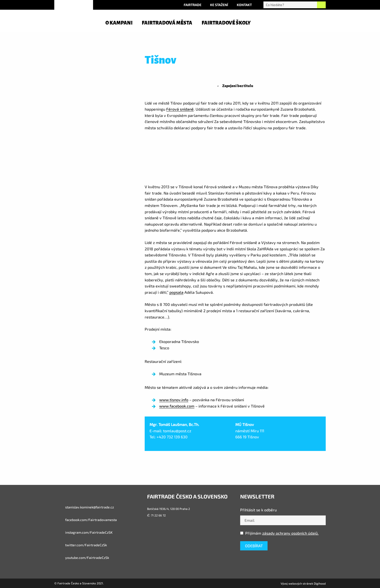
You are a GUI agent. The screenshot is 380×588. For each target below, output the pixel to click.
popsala (176, 292)
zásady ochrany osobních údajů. (290, 533)
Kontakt (244, 5)
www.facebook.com (177, 406)
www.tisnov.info (174, 400)
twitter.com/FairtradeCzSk (81, 545)
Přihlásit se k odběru (258, 510)
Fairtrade (193, 5)
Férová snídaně (180, 109)
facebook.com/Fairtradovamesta (86, 520)
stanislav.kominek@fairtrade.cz (84, 507)
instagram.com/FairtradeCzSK (83, 532)
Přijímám (279, 533)
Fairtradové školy (226, 23)
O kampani (119, 23)
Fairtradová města (167, 23)
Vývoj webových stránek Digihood (303, 583)
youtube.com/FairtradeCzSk (82, 558)
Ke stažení (219, 5)
